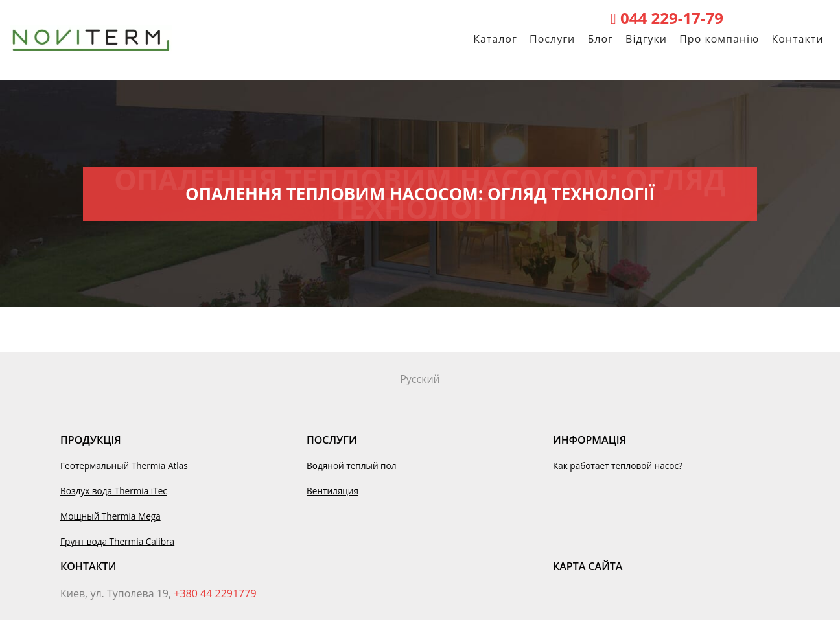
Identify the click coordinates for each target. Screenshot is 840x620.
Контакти (798, 45)
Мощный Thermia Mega (111, 516)
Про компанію (719, 45)
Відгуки (646, 45)
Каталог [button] (495, 45)
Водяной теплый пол (352, 465)
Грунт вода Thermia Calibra (117, 541)
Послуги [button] (552, 45)
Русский (420, 379)
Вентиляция (332, 491)
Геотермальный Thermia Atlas (124, 465)
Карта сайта (588, 566)
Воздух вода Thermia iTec (114, 491)
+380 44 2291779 (215, 593)
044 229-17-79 (667, 18)
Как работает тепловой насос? (618, 465)
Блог (600, 45)
